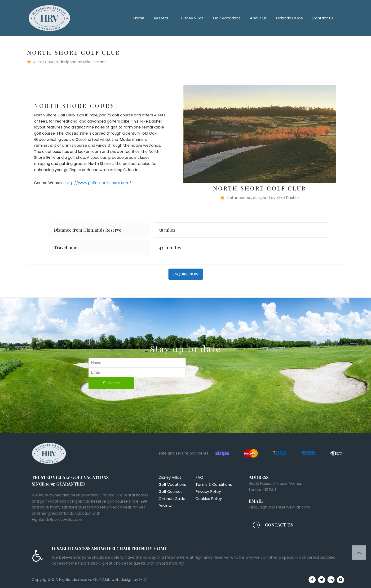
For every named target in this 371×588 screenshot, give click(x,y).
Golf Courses (170, 492)
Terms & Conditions (214, 484)
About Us (258, 18)
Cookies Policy (209, 499)
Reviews (166, 506)
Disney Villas (192, 18)
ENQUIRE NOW (186, 274)
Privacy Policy (208, 492)
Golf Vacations (227, 18)
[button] (185, 62)
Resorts (161, 18)
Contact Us (323, 18)
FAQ (199, 477)
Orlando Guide (289, 18)
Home (139, 18)
